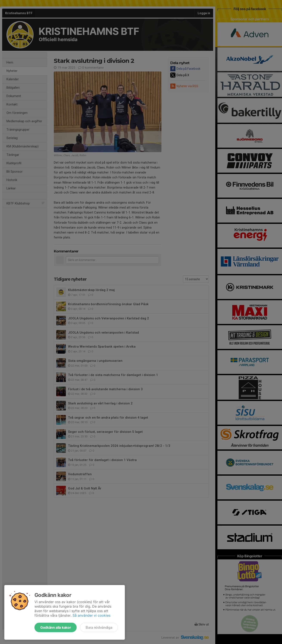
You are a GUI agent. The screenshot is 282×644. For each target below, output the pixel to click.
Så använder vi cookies (91, 615)
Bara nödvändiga (99, 627)
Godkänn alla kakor (56, 627)
